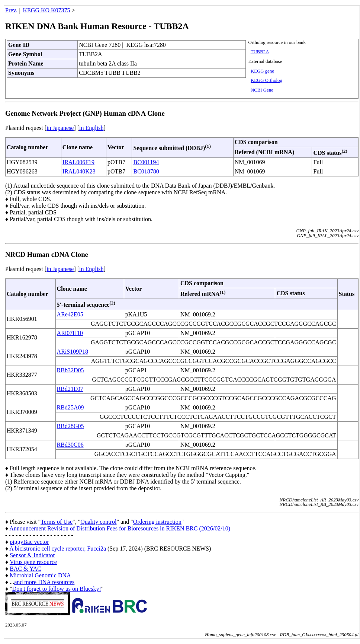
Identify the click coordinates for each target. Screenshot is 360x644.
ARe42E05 (70, 314)
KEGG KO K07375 (47, 10)
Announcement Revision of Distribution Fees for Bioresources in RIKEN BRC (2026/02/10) (120, 528)
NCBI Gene (262, 90)
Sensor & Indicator (32, 555)
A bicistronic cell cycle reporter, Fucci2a (58, 549)
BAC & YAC (25, 569)
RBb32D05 (70, 370)
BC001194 (146, 162)
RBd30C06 (70, 445)
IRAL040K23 (79, 171)
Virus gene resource (33, 562)
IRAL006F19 (78, 162)
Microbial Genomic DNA (40, 575)
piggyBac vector (29, 542)
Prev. (11, 10)
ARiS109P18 (73, 352)
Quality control (98, 522)
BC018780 (146, 171)
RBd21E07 (70, 389)
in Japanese (60, 128)
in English (91, 128)
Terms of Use (57, 522)
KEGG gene (262, 71)
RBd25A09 (70, 407)
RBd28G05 (70, 426)
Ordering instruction (157, 522)
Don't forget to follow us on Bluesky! (57, 589)
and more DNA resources (44, 582)
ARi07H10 (70, 333)
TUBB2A (260, 52)
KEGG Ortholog (266, 80)
